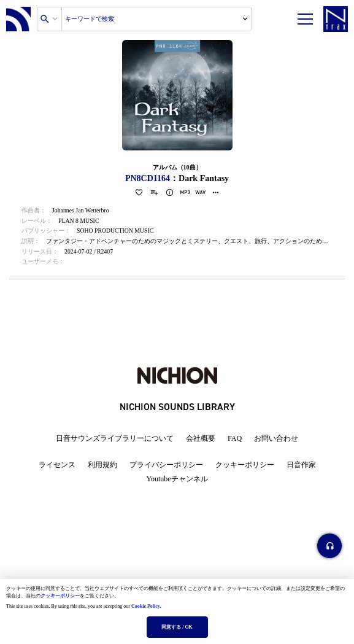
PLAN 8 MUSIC (79, 221)
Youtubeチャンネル (177, 479)
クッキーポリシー (60, 596)
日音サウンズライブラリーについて (115, 438)
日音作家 (301, 465)
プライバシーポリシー (166, 465)
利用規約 (102, 465)
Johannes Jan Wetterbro (81, 211)
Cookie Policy (146, 606)
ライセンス (57, 465)
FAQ (235, 438)
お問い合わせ (276, 438)
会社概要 (201, 438)
